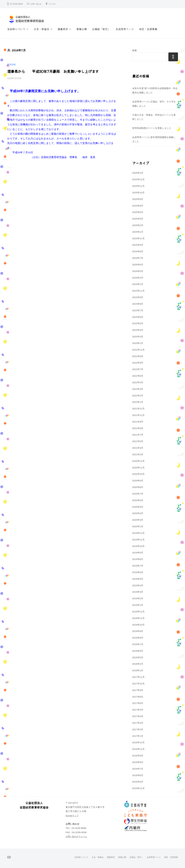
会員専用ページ (125, 29)
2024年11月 (138, 238)
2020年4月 (138, 513)
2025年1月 (138, 232)
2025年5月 (138, 219)
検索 (135, 50)
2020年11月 (138, 468)
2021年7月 (138, 435)
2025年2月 (138, 225)
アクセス (55, 4)
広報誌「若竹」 (101, 29)
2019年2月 (138, 598)
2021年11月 (138, 415)
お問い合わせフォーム (77, 836)
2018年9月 (138, 631)
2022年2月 (138, 396)
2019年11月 (138, 540)
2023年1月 (138, 343)
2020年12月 (138, 461)
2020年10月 (138, 474)
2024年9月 (138, 245)
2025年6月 (138, 212)
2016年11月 (138, 749)
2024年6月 (138, 265)
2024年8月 (138, 251)
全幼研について (16, 29)
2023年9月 (138, 297)
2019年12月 (138, 533)
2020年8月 (138, 487)
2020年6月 (138, 500)
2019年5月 (138, 579)
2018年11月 (138, 618)
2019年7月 (138, 566)
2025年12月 (138, 179)
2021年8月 (138, 428)
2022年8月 (138, 363)
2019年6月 (138, 572)
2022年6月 (138, 376)
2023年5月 (138, 323)
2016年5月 (138, 782)
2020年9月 (138, 481)
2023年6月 (138, 317)
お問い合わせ (37, 4)
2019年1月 (138, 605)
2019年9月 (138, 553)
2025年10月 (138, 193)
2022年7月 (138, 369)
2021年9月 (138, 422)
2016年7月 (138, 769)
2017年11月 (138, 677)
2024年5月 (138, 271)
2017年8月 (138, 697)
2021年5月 (138, 441)
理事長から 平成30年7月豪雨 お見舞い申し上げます (49, 71)
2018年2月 (138, 664)
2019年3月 (138, 592)
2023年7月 (138, 310)
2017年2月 (138, 729)
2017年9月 (138, 690)
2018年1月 (138, 670)
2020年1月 (138, 526)
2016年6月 (138, 775)
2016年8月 (138, 762)
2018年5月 (138, 657)
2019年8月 (138, 559)
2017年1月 (138, 736)
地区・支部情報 (148, 29)
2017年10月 (138, 684)
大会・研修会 (41, 29)
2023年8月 (138, 304)
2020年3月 (138, 520)
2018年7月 (138, 644)
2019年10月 (138, 546)
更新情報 (12, 64)
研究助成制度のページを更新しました (152, 128)
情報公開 (82, 29)
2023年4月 (138, 330)
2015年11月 (138, 788)
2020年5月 (138, 507)
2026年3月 (138, 173)
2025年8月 (138, 206)
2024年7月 (138, 258)
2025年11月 (138, 186)
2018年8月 (138, 638)
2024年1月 (138, 284)
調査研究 (63, 29)
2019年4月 (138, 585)
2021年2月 (138, 454)
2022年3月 (138, 389)
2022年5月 (138, 382)
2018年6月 (138, 651)
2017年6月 (138, 703)
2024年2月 (138, 278)
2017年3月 (138, 723)
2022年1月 (138, 402)
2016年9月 (138, 756)
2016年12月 (138, 742)
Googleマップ (73, 815)
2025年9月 (138, 199)
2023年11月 (138, 291)
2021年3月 (138, 448)
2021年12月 (138, 409)
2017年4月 (138, 716)
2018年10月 (138, 625)
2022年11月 (138, 350)
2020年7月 (138, 494)
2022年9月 (138, 356)
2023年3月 (138, 337)
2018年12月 (138, 612)
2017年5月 (138, 710)
